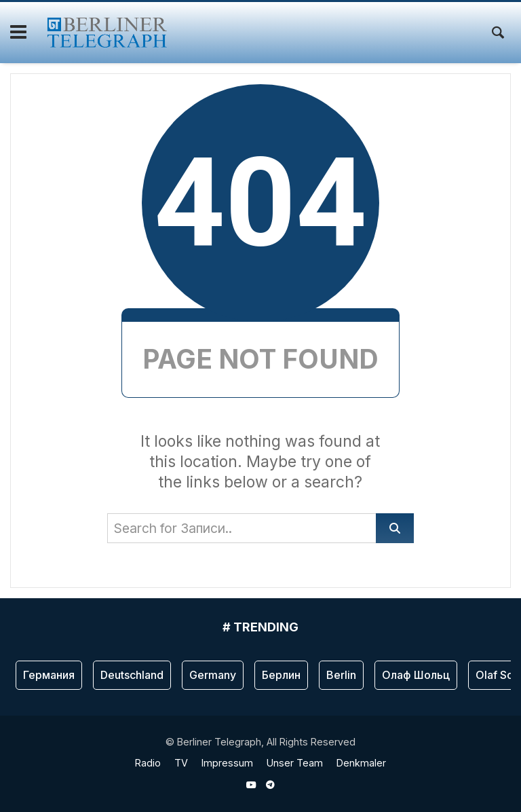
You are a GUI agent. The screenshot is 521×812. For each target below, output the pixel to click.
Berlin (341, 675)
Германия (49, 675)
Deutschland (132, 675)
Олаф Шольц (416, 675)
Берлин (281, 675)
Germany (213, 675)
